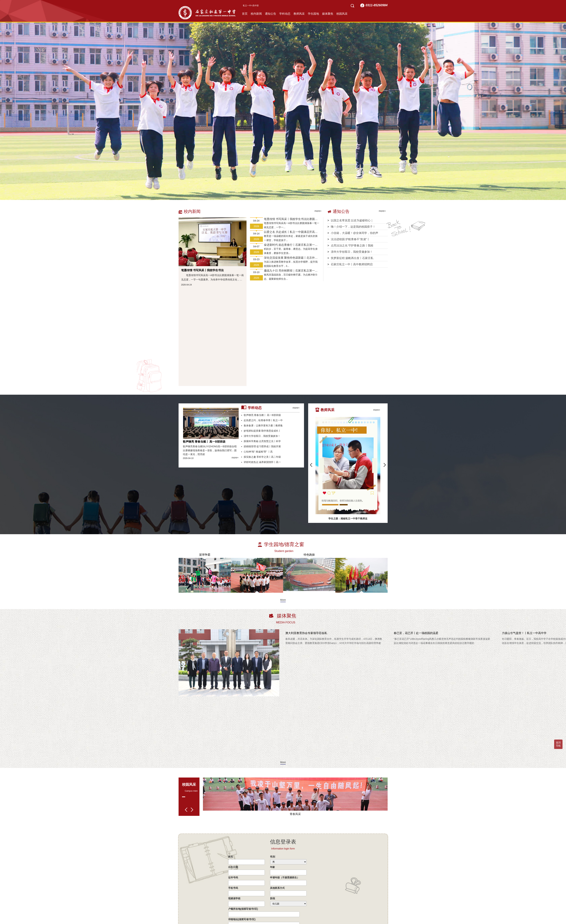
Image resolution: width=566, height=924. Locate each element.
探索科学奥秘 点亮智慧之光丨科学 (261, 441)
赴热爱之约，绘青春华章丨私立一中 (262, 420)
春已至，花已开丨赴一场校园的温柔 (416, 633)
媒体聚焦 (328, 14)
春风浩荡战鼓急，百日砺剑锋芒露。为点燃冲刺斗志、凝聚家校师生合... (291, 277)
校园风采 (342, 14)
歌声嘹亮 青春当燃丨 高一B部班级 (204, 442)
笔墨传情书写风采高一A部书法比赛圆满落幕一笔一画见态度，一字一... (292, 225)
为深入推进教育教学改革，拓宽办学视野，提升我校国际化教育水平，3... (291, 264)
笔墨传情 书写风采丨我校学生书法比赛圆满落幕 (291, 219)
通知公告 (271, 14)
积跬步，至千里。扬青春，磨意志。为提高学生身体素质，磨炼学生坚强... (291, 251)
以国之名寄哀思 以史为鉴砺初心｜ (351, 220)
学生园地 (313, 14)
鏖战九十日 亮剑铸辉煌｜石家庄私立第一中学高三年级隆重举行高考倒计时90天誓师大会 (291, 271)
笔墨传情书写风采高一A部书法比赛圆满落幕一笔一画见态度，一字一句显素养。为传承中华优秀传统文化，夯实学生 (212, 278)
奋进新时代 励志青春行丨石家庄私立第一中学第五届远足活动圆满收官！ (291, 245)
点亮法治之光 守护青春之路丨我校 (351, 246)
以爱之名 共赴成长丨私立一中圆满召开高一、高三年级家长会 (289, 232)
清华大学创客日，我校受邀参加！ (350, 252)
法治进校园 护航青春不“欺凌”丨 (349, 239)
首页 (245, 14)
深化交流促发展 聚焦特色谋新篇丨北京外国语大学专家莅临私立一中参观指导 (291, 258)
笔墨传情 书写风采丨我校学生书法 (202, 270)
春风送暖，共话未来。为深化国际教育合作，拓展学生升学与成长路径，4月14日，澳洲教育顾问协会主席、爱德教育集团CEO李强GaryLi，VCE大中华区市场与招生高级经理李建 (334, 641)
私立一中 (247, 6)
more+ (318, 211)
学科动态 (285, 14)
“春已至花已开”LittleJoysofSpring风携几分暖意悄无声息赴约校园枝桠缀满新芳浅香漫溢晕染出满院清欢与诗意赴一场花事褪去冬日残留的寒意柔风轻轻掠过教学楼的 (442, 641)
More (283, 600)
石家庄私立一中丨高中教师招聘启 (350, 264)
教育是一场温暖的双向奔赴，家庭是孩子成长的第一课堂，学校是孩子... (291, 238)
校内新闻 (256, 14)
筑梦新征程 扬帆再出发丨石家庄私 (351, 258)
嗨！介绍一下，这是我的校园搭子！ (351, 227)
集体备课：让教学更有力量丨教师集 (262, 426)
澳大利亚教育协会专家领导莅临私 (306, 633)
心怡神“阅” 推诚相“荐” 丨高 (257, 452)
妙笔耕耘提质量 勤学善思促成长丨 (261, 431)
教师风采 (299, 14)
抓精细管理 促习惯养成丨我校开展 (261, 446)
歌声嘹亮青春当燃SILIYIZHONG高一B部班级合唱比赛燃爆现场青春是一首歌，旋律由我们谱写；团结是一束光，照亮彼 (210, 450)
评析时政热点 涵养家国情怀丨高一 (261, 462)
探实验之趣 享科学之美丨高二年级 (261, 457)
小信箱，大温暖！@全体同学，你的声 (353, 233)
